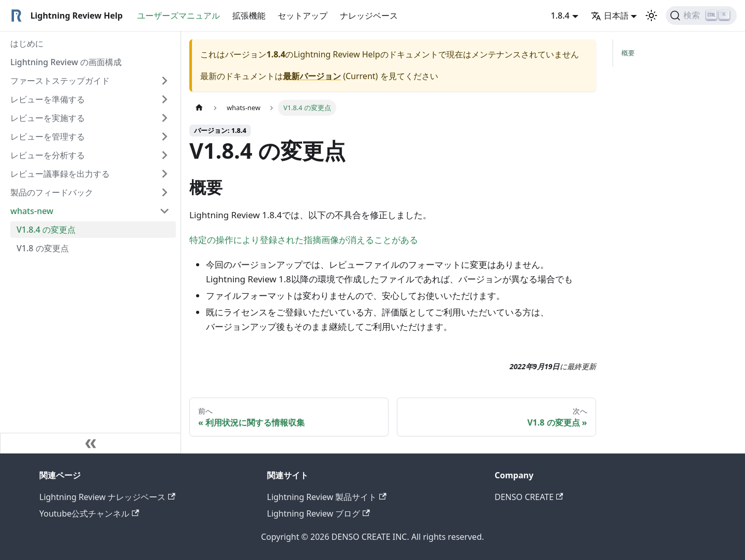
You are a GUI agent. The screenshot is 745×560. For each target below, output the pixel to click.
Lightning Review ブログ (318, 513)
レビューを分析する (48, 155)
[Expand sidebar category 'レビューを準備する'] (165, 99)
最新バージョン (312, 76)
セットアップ (303, 16)
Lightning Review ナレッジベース (107, 497)
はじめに (27, 43)
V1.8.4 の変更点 (46, 230)
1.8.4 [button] (560, 16)
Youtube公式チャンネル (89, 513)
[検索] (701, 16)
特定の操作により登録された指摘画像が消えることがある (304, 240)
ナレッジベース (369, 16)
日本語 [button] (610, 16)
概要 (628, 53)
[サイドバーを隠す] (91, 443)
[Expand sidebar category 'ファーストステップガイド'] (165, 81)
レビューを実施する (48, 118)
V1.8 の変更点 (43, 248)
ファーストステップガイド (60, 81)
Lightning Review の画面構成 (66, 62)
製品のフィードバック (52, 192)
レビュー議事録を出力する (60, 174)
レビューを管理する (48, 137)
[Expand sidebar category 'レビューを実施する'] (165, 118)
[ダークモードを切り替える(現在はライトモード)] (651, 16)
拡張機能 (249, 16)
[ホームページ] (199, 108)
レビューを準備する (48, 99)
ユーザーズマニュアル (178, 16)
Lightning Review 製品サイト (327, 497)
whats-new (32, 211)
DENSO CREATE (529, 497)
